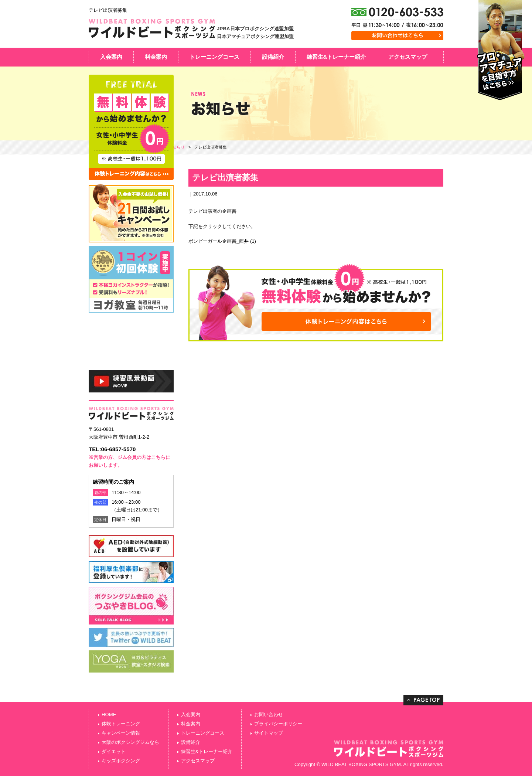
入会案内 (111, 57)
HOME (109, 714)
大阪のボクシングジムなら (130, 742)
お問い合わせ (269, 714)
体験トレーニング (121, 724)
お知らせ (177, 147)
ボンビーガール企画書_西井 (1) (222, 241)
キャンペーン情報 (121, 733)
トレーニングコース (214, 57)
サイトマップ (269, 733)
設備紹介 (273, 57)
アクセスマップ (408, 57)
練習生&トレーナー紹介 (336, 57)
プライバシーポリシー (278, 724)
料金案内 (156, 57)
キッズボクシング (121, 761)
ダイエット (114, 751)
